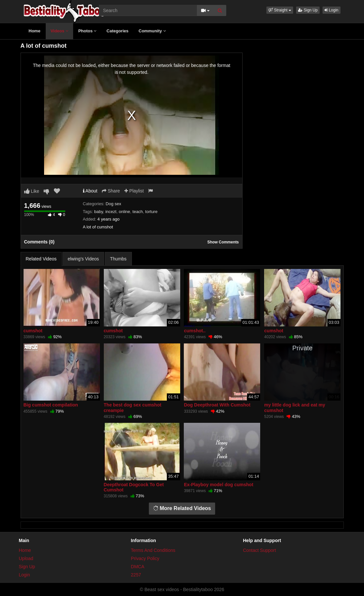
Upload (26, 558)
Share (111, 191)
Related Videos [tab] (41, 259)
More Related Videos (182, 508)
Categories (117, 31)
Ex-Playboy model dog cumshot (218, 485)
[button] (280, 10)
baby (98, 212)
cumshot (33, 331)
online (125, 212)
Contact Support (259, 550)
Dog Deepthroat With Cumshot (217, 405)
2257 (136, 575)
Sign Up (308, 10)
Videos (59, 31)
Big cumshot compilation (51, 405)
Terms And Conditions (153, 550)
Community (152, 31)
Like (32, 191)
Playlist (134, 191)
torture (151, 212)
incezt (111, 212)
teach (138, 212)
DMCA (138, 567)
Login (332, 10)
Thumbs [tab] (118, 259)
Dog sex (114, 204)
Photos (87, 31)
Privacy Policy (145, 558)
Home (35, 31)
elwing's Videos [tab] (83, 259)
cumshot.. (195, 331)
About (90, 191)
